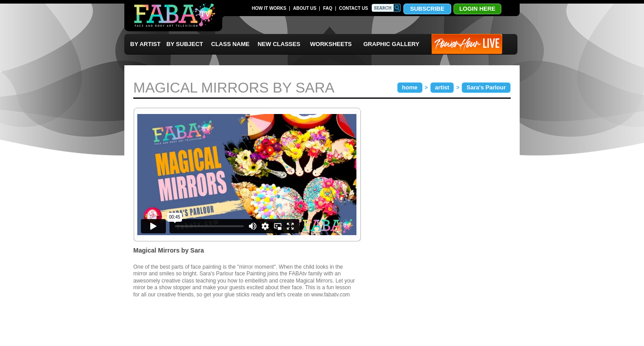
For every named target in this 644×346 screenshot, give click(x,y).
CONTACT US (354, 8)
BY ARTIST (145, 44)
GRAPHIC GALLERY (392, 44)
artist (442, 87)
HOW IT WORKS (269, 8)
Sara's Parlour (486, 87)
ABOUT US (305, 8)
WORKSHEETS (331, 44)
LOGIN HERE (477, 9)
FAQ (328, 8)
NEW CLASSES (279, 44)
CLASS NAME (230, 44)
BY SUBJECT (185, 44)
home (410, 87)
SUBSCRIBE (427, 9)
